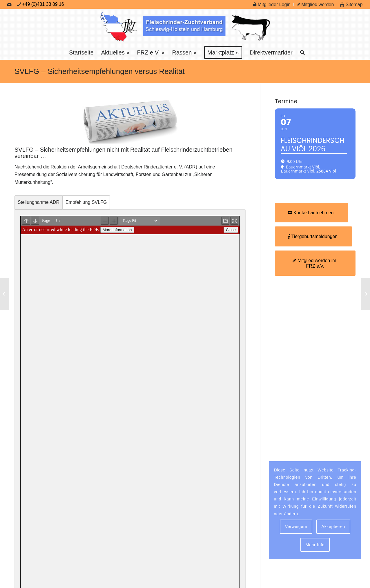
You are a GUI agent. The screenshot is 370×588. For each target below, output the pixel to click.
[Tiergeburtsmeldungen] (314, 236)
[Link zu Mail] (9, 4)
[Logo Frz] (185, 27)
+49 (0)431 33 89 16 (43, 4)
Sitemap (351, 4)
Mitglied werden (315, 4)
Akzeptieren (333, 527)
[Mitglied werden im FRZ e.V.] (315, 263)
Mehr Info (315, 545)
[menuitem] (272, 4)
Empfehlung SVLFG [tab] (86, 202)
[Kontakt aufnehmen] (312, 213)
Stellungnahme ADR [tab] (39, 202)
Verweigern (296, 527)
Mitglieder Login (272, 4)
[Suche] (301, 52)
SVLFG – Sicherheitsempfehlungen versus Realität (100, 71)
